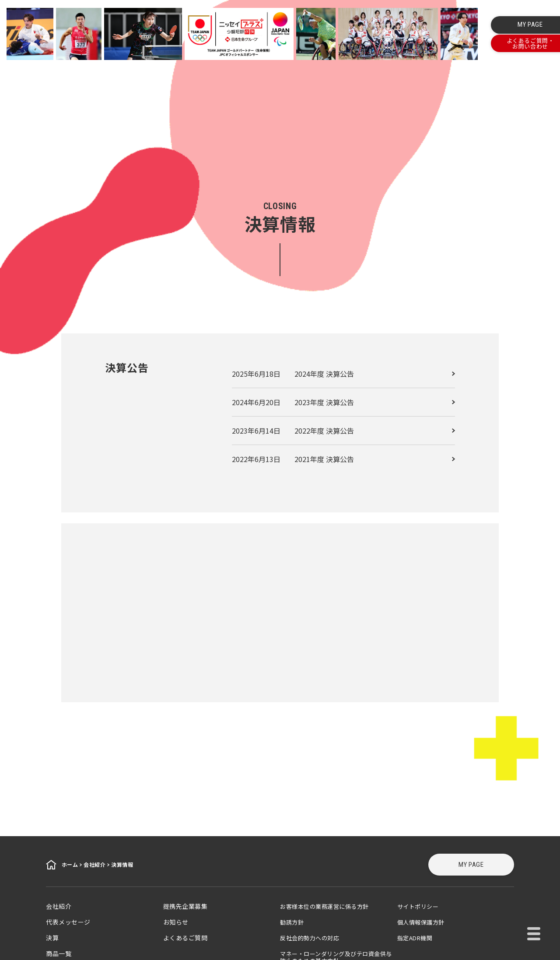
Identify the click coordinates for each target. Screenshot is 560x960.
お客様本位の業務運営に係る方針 (324, 906)
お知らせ (176, 922)
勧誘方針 (292, 922)
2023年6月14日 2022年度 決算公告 (293, 431)
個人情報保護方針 (421, 922)
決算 (52, 938)
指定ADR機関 (415, 938)
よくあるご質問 (185, 938)
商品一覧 (59, 953)
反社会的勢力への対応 (310, 938)
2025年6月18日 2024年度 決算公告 (293, 374)
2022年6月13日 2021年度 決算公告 (293, 459)
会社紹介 (59, 906)
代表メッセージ (68, 922)
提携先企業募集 (185, 906)
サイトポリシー (418, 906)
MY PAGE (471, 865)
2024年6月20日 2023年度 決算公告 (293, 402)
